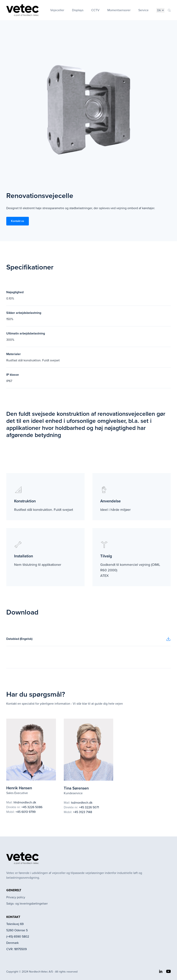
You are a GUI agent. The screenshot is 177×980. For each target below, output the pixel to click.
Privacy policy (16, 897)
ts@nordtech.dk (82, 803)
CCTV (95, 10)
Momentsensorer (119, 10)
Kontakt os (18, 221)
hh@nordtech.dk (25, 802)
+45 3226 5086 (32, 807)
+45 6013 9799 (26, 812)
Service (143, 10)
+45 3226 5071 (89, 807)
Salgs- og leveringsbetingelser (27, 904)
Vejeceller (57, 10)
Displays (78, 10)
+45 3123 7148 (83, 812)
